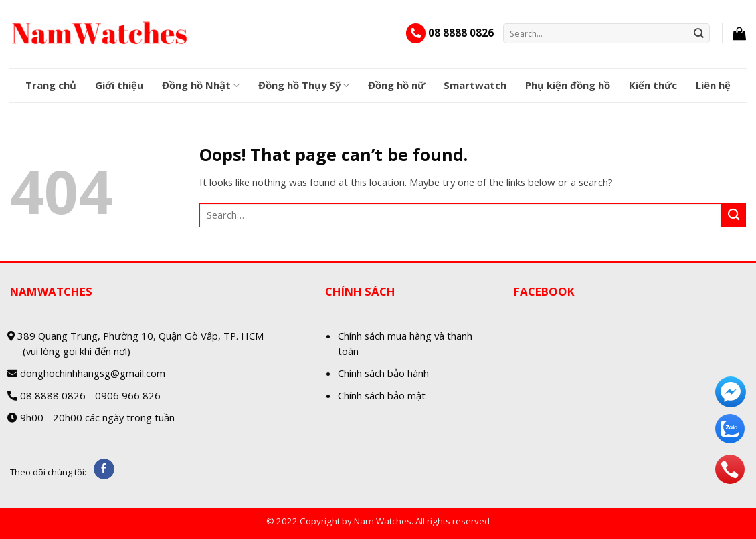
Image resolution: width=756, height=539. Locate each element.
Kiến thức (653, 85)
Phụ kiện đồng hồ (568, 85)
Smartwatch (475, 85)
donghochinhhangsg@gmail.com (93, 373)
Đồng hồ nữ (396, 85)
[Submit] (699, 33)
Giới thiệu (119, 85)
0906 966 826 (128, 395)
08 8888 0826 (461, 33)
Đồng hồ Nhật (201, 85)
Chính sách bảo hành (383, 373)
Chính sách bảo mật (382, 395)
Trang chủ (51, 85)
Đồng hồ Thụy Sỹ (304, 85)
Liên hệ (713, 85)
